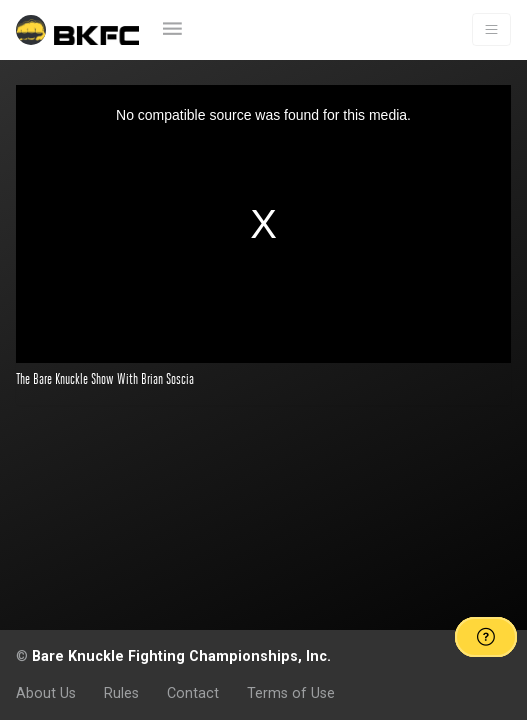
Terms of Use (291, 693)
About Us (46, 693)
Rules (121, 693)
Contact (193, 693)
